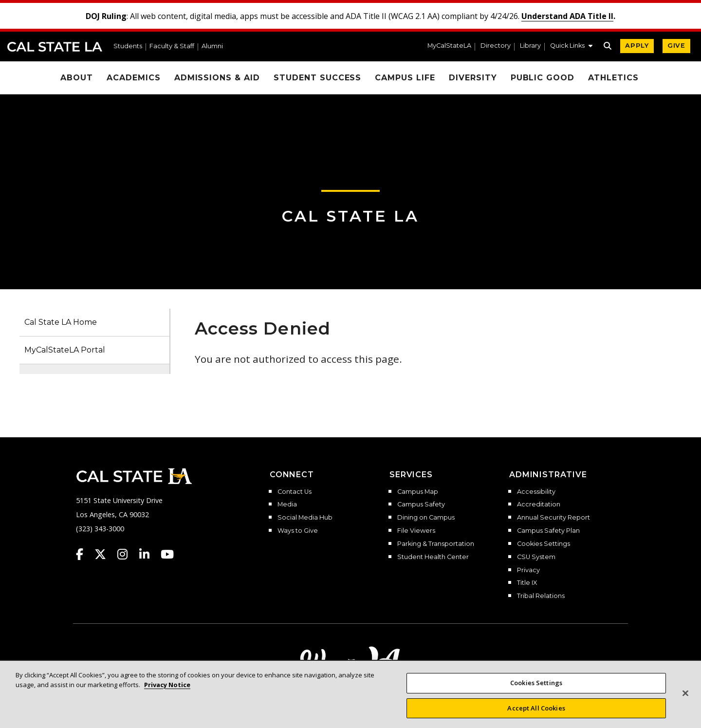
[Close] (685, 704)
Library (530, 46)
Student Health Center (433, 557)
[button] (571, 47)
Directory (496, 46)
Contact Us (295, 492)
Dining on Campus (426, 518)
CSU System (536, 557)
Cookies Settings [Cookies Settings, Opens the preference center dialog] (536, 693)
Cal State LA (55, 47)
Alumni (212, 47)
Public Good (543, 78)
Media (287, 504)
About (77, 78)
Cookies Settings (544, 544)
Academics (134, 78)
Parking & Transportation (436, 544)
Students (128, 47)
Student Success (317, 78)
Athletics (613, 78)
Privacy (528, 570)
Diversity (473, 78)
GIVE (676, 46)
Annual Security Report (553, 518)
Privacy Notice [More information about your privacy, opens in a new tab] (167, 695)
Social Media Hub (305, 518)
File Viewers (416, 531)
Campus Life (405, 78)
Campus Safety (421, 504)
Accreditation (539, 504)
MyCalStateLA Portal (65, 350)
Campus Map (418, 492)
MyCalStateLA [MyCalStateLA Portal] (449, 46)
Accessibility (536, 492)
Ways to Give (298, 531)
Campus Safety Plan (548, 531)
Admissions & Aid (217, 78)
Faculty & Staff (172, 47)
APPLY (637, 46)
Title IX (527, 583)
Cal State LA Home (61, 322)
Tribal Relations (541, 596)
